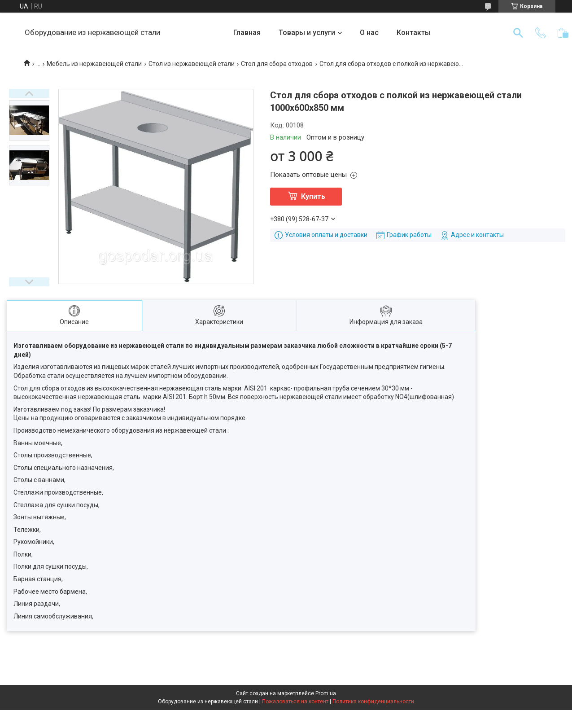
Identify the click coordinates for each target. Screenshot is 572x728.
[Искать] (518, 33)
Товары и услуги (307, 33)
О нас (369, 33)
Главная (247, 33)
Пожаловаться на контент (295, 702)
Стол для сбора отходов (277, 64)
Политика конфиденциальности (373, 702)
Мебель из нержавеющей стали (94, 64)
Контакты (414, 33)
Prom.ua (326, 693)
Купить (313, 196)
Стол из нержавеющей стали (192, 64)
